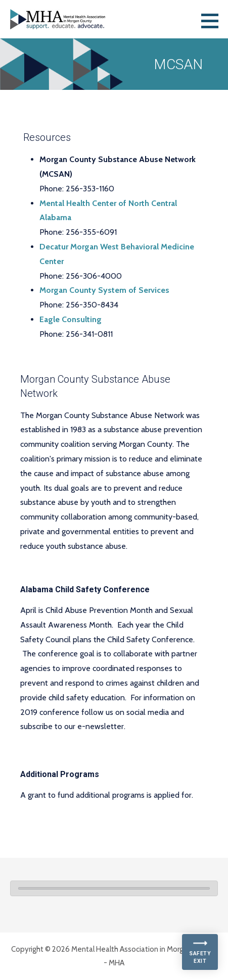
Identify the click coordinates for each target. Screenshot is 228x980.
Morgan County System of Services (104, 290)
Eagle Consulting (71, 319)
